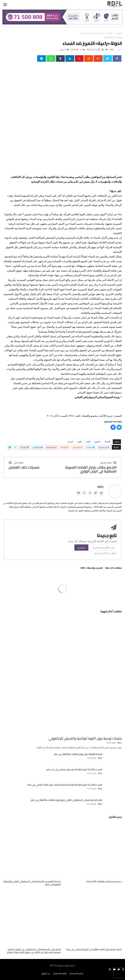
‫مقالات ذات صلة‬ (113, 568)
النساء (107, 442)
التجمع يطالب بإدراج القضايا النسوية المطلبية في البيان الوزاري (91, 467)
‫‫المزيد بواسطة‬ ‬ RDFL (92, 568)
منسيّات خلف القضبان (24, 466)
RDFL (112, 50)
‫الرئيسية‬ (119, 33)
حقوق (97, 442)
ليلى (79, 442)
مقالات (110, 33)
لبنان (87, 442)
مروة (70, 442)
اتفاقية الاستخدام (60, 973)
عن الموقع (46, 973)
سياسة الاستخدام (77, 973)
